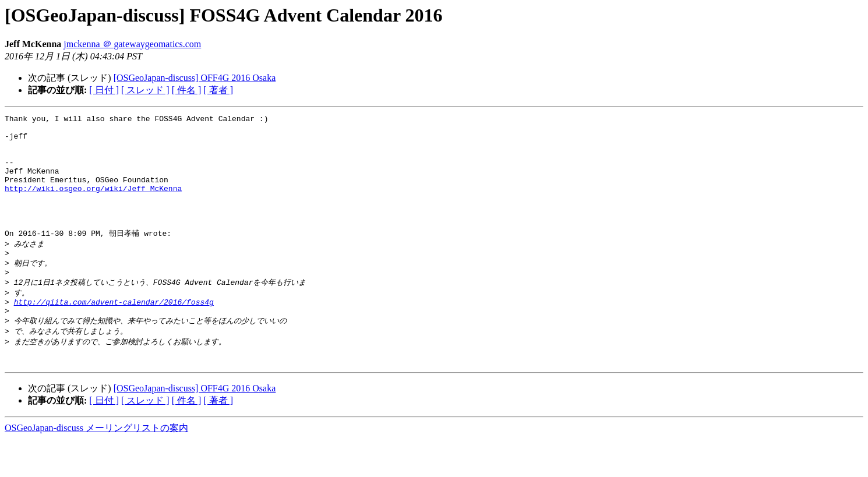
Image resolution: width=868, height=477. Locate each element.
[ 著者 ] (218, 90)
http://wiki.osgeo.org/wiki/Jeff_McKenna (93, 204)
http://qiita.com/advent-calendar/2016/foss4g (114, 333)
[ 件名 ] (187, 90)
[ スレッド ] (145, 90)
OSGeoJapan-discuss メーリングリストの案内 (96, 466)
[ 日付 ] (104, 90)
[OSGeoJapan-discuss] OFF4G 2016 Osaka (195, 78)
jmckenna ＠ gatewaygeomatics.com (132, 44)
